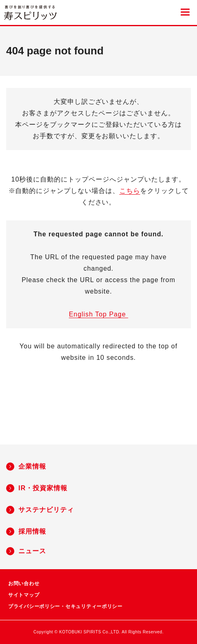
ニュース (32, 551)
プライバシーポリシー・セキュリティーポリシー (65, 606)
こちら (130, 191)
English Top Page (98, 314)
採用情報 (32, 531)
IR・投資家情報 (43, 488)
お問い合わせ (24, 583)
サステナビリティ (46, 510)
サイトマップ (24, 595)
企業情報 (32, 466)
